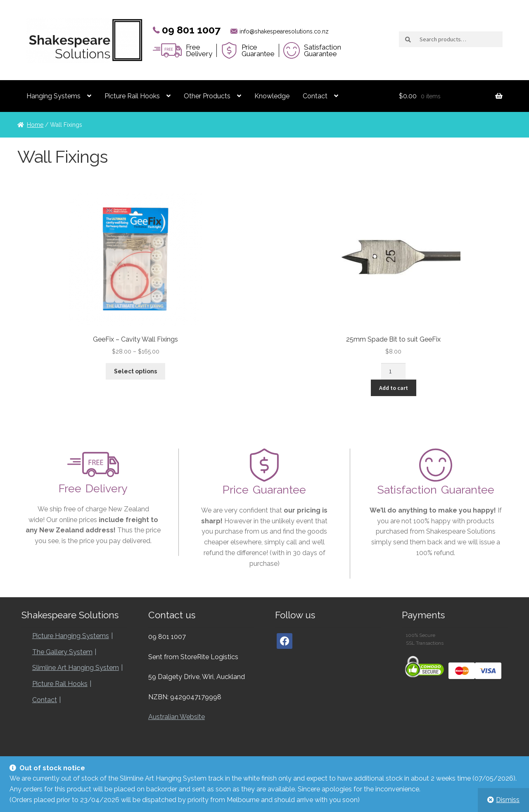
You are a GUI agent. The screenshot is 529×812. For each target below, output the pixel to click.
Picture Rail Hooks (132, 96)
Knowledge (272, 96)
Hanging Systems (53, 96)
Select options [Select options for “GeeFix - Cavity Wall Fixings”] (135, 371)
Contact (315, 96)
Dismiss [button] (508, 800)
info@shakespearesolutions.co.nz (284, 31)
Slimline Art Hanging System (76, 669)
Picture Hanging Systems (71, 637)
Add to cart (394, 388)
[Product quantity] (393, 371)
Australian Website (177, 718)
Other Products (207, 96)
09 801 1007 (191, 30)
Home (35, 125)
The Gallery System (62, 653)
